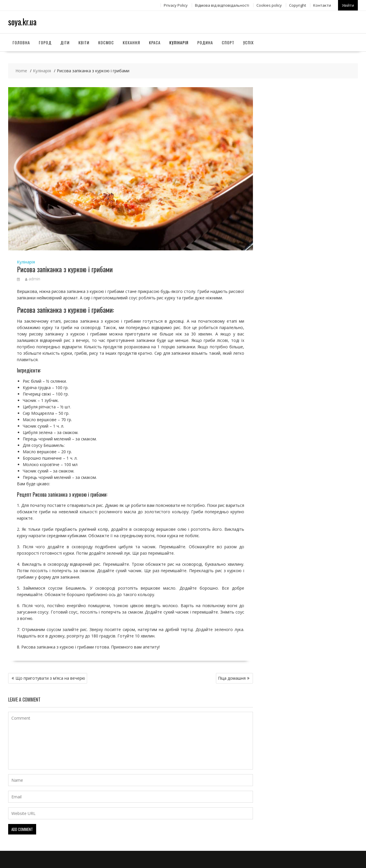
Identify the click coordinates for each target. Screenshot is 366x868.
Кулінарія (179, 42)
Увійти (348, 5)
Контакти (322, 5)
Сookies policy (269, 5)
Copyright (298, 5)
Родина (205, 42)
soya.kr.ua (22, 21)
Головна (21, 42)
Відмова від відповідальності (222, 5)
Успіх (248, 42)
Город (45, 42)
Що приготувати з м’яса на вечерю (50, 678)
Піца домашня (232, 678)
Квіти (84, 42)
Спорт (228, 42)
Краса (155, 42)
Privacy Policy (176, 5)
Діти (65, 42)
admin (33, 279)
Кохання (131, 42)
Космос (106, 42)
